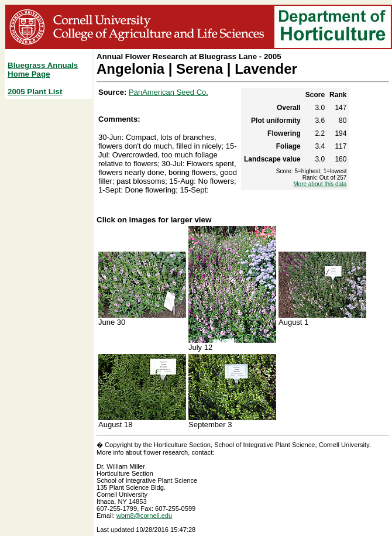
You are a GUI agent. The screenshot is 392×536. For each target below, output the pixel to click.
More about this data (320, 184)
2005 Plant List (35, 92)
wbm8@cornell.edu (144, 516)
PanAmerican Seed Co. (169, 92)
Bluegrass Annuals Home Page (43, 70)
